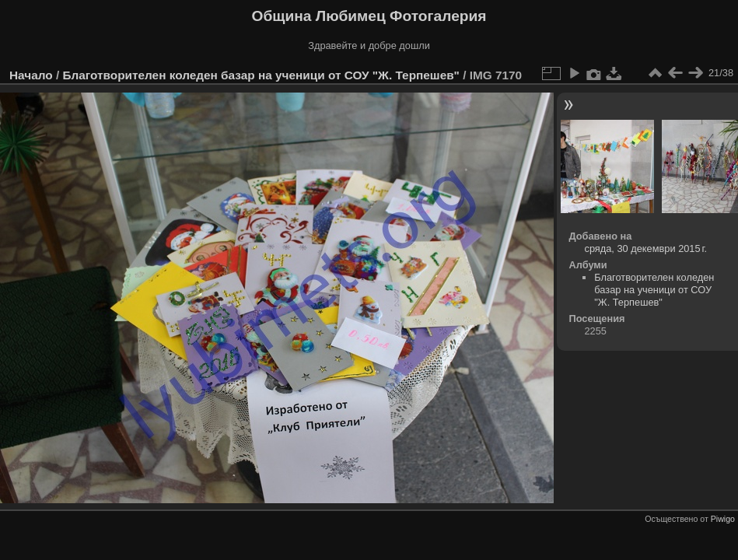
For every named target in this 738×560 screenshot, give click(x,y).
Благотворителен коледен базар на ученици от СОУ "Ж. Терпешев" (261, 75)
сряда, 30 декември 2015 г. (645, 248)
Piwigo (723, 519)
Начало (31, 75)
